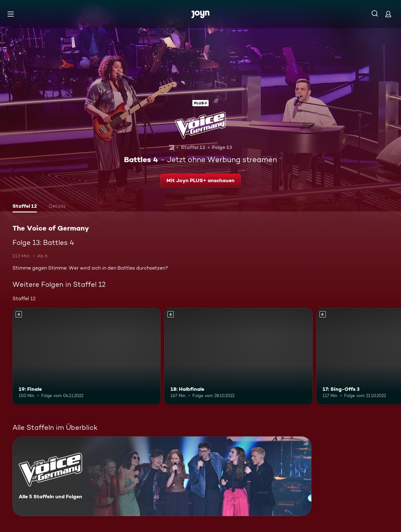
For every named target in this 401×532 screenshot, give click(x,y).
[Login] (388, 14)
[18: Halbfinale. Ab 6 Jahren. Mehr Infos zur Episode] (238, 356)
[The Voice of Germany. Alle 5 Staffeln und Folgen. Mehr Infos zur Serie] (162, 476)
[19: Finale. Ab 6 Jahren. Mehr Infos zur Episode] (87, 356)
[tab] (25, 207)
